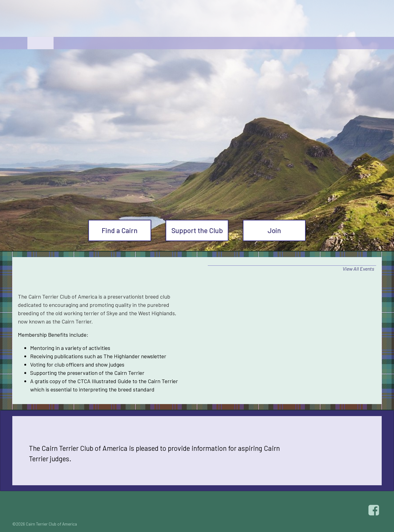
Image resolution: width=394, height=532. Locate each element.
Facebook (375, 510)
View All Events (358, 269)
